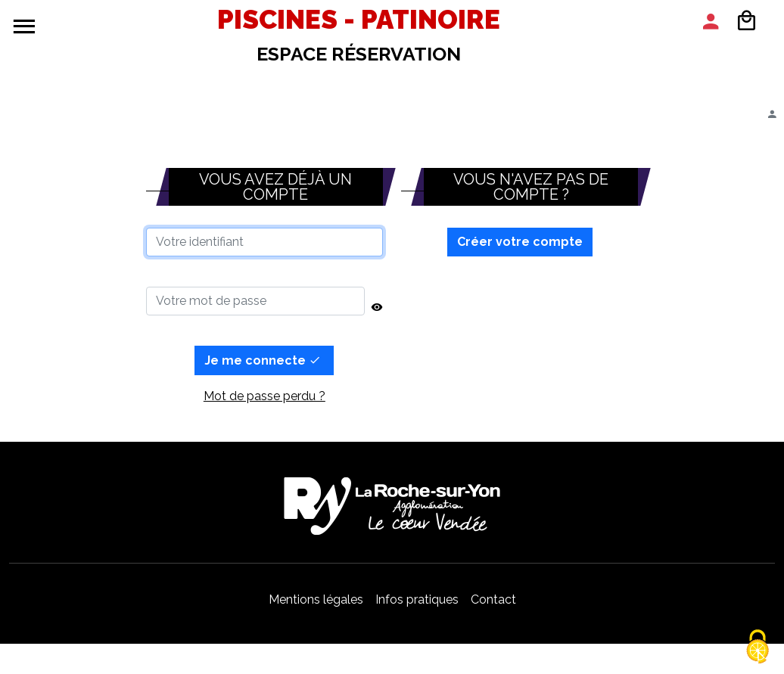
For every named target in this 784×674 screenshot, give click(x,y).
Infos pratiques (417, 599)
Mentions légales (316, 599)
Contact (493, 599)
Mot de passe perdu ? (264, 396)
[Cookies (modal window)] (758, 648)
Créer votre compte (520, 242)
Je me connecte (263, 360)
